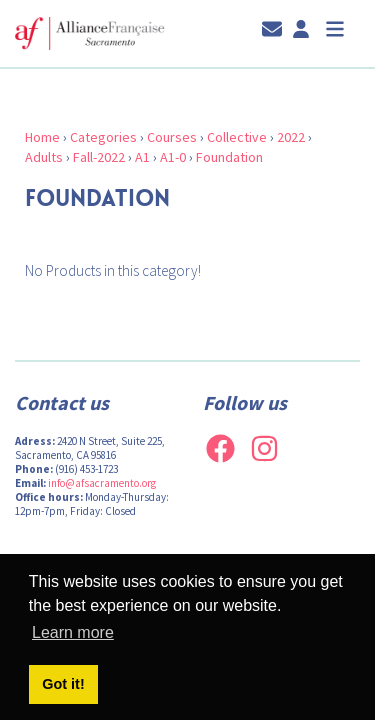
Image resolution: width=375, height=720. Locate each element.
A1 (142, 157)
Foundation (229, 157)
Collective (237, 137)
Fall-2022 (99, 157)
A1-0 (173, 157)
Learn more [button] (73, 632)
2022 (291, 137)
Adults (44, 157)
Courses (172, 137)
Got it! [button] (63, 684)
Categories (103, 137)
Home (42, 137)
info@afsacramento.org (102, 483)
